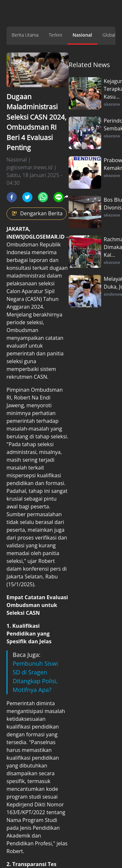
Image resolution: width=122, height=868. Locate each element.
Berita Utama (25, 35)
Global (109, 35)
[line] (59, 197)
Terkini (55, 35)
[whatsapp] (43, 197)
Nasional (82, 35)
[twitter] (27, 197)
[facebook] (12, 197)
